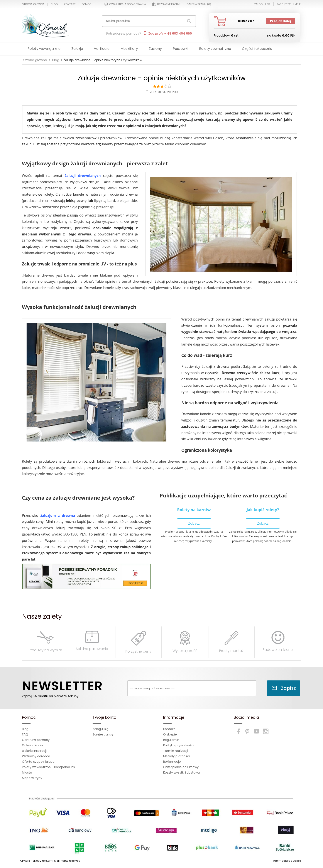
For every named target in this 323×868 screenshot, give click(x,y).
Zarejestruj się (103, 734)
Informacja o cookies (287, 861)
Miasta (27, 772)
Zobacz (194, 523)
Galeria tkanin (32, 745)
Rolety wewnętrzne (44, 49)
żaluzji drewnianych (83, 176)
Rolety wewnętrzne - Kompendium (48, 767)
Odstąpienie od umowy (181, 767)
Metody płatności (176, 756)
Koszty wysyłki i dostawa (181, 772)
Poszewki (180, 49)
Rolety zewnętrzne (215, 49)
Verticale (102, 49)
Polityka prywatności (179, 745)
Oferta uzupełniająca (38, 762)
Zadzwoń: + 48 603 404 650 (167, 34)
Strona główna (33, 4)
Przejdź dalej (281, 21)
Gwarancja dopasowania (125, 4)
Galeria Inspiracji (34, 751)
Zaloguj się (101, 729)
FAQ (25, 734)
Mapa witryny (32, 778)
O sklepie (170, 734)
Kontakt (70, 4)
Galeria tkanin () (199, 4)
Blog (54, 4)
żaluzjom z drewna (58, 515)
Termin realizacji (176, 751)
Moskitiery (129, 49)
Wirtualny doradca (36, 756)
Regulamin (171, 740)
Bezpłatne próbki (166, 4)
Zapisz (284, 688)
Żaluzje (77, 49)
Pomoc (87, 4)
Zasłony (155, 49)
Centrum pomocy (36, 740)
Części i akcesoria (257, 49)
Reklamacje (172, 762)
